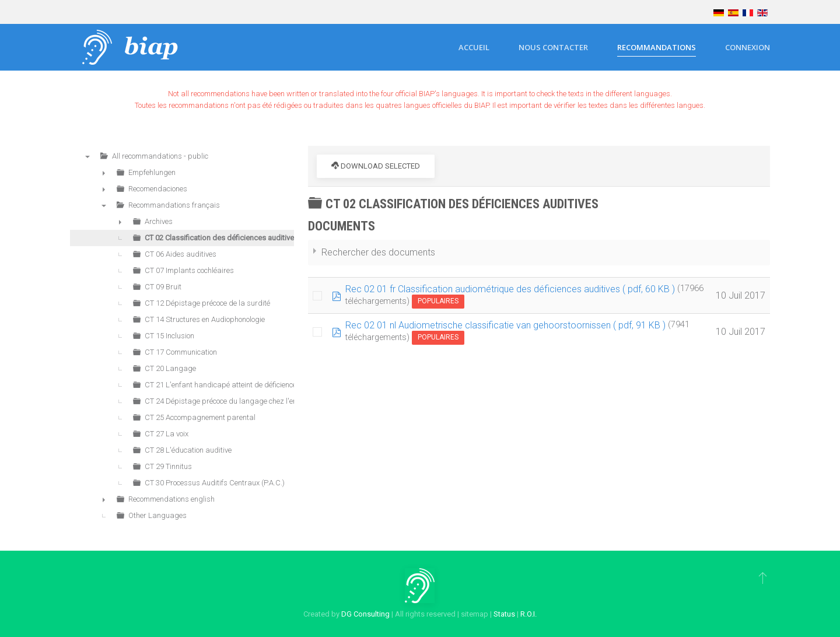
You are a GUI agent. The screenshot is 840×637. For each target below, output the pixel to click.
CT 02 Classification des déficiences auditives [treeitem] (221, 238)
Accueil (474, 47)
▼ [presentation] (87, 156)
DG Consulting (365, 614)
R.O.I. (528, 614)
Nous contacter (553, 47)
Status (504, 614)
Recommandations (657, 47)
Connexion (748, 47)
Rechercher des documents (378, 252)
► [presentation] (104, 173)
